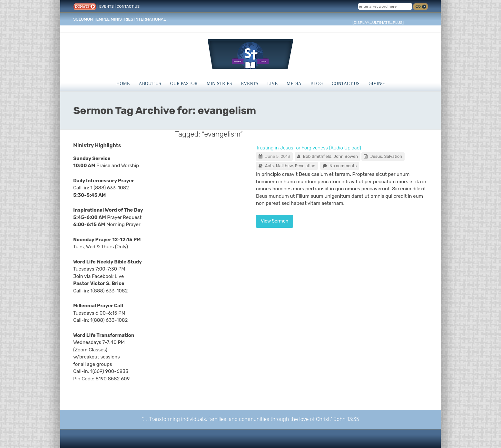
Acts (270, 166)
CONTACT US (128, 6)
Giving (377, 84)
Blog (317, 84)
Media (294, 84)
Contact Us (346, 84)
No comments (343, 166)
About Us (150, 84)
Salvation (393, 156)
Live (272, 84)
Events (250, 84)
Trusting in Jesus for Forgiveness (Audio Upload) (309, 148)
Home (123, 84)
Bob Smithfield (317, 156)
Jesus (376, 156)
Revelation (305, 166)
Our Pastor (184, 84)
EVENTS (107, 6)
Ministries (219, 84)
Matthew (285, 166)
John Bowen (346, 156)
